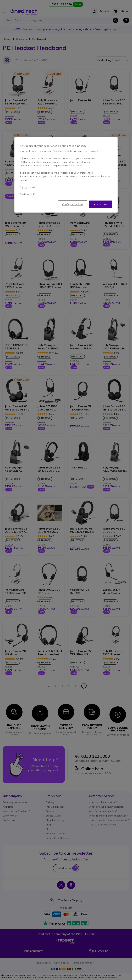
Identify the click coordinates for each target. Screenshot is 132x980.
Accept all (101, 204)
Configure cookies (73, 204)
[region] (66, 175)
